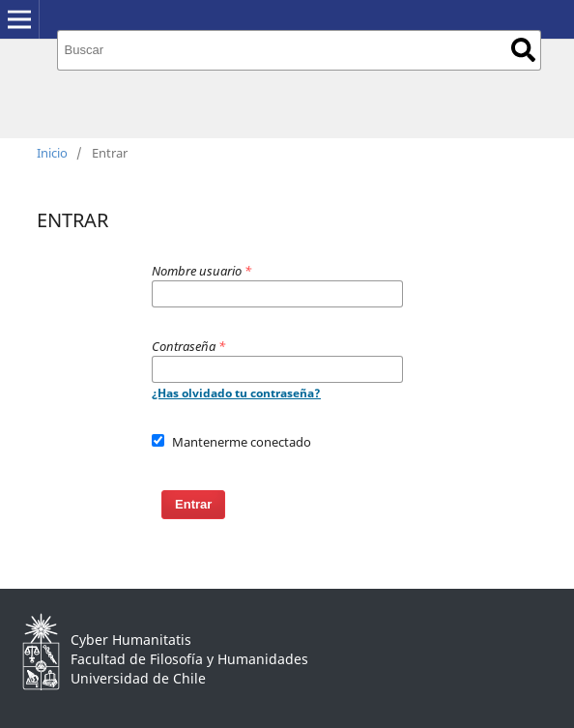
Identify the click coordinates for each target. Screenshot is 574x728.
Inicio (52, 153)
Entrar (193, 504)
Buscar (523, 50)
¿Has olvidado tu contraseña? (236, 393)
